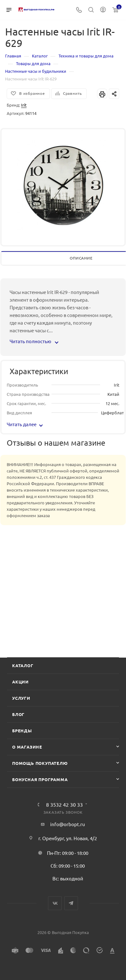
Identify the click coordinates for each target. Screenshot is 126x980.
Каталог (23, 665)
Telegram (71, 903)
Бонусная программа (40, 779)
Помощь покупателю (40, 763)
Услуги (21, 698)
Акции (20, 682)
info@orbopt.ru (68, 824)
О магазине (27, 747)
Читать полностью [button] (34, 341)
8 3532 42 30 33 (64, 804)
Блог (18, 714)
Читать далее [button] (25, 424)
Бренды (22, 731)
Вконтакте (55, 903)
